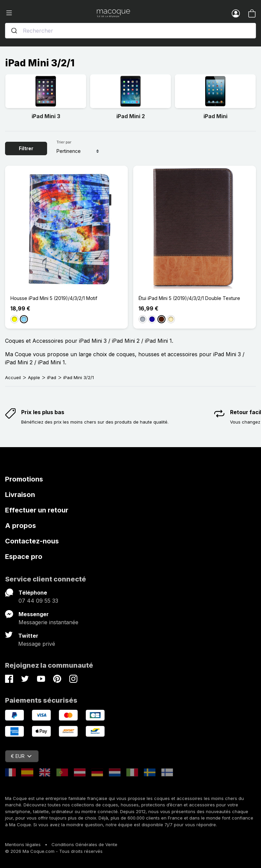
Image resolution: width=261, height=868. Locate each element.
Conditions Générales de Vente (84, 844)
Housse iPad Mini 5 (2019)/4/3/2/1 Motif (54, 298)
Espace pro (24, 557)
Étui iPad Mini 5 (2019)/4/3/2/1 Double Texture (189, 298)
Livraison (20, 495)
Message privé (37, 644)
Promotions (24, 479)
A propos (21, 526)
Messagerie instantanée (48, 622)
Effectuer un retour (37, 510)
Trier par (64, 142)
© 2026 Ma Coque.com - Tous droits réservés (54, 851)
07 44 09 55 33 (38, 601)
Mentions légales (23, 844)
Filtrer (26, 148)
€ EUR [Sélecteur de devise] (21, 756)
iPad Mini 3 (46, 116)
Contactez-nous (32, 541)
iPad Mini (215, 116)
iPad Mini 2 (131, 116)
